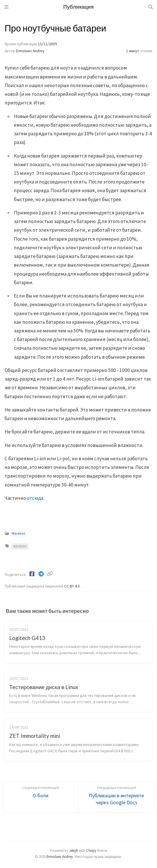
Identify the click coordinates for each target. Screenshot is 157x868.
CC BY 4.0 (72, 586)
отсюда (35, 498)
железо (20, 546)
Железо (19, 533)
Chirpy (91, 850)
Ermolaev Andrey (30, 51)
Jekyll (73, 850)
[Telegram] (42, 574)
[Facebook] (32, 574)
